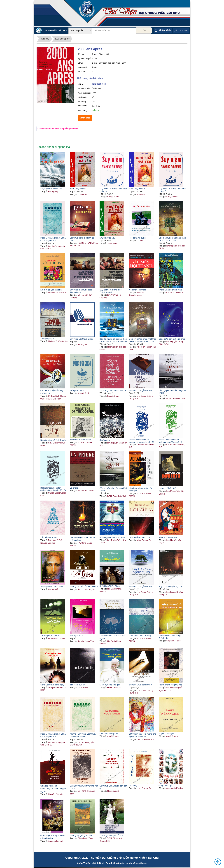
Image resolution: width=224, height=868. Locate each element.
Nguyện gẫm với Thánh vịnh (53, 440)
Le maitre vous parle (109, 734)
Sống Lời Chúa (77, 390)
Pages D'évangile (167, 734)
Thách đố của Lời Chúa (140, 537)
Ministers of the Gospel (80, 440)
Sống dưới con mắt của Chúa (172, 339)
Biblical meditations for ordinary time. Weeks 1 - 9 (170, 441)
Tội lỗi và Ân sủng (137, 238)
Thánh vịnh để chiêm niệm (170, 290)
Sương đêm (105, 440)
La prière (74, 488)
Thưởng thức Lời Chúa (51, 636)
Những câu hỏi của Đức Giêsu (84, 586)
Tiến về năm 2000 (48, 537)
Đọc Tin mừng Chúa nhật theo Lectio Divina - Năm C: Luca (143, 340)
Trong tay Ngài (47, 339)
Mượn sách (85, 118)
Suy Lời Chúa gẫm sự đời (141, 390)
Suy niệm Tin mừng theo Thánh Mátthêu (111, 291)
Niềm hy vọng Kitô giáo (110, 685)
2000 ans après (62, 39)
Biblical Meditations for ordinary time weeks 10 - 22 (142, 441)
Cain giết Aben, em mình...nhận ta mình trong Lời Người (54, 789)
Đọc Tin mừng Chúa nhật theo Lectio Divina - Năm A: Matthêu (113, 340)
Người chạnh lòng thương (170, 685)
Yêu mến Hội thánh (138, 290)
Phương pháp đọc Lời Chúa (112, 537)
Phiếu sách (165, 30)
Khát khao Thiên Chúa (110, 586)
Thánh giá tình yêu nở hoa (111, 835)
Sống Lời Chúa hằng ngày (52, 685)
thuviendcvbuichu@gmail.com (130, 863)
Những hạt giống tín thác (81, 835)
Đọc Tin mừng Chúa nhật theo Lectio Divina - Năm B (172, 239)
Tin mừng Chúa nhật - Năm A (113, 390)
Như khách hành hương (140, 636)
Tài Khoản (183, 30)
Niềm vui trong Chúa (168, 537)
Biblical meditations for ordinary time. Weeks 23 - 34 (53, 489)
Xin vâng (133, 786)
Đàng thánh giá (166, 786)
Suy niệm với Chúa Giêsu (81, 339)
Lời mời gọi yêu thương (51, 290)
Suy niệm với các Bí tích (51, 189)
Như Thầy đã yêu (78, 189)
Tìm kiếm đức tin (78, 685)
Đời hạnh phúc (77, 636)
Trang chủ (44, 39)
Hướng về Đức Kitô (167, 488)
